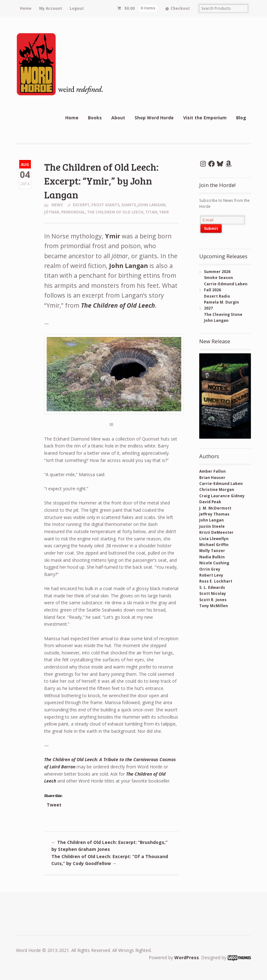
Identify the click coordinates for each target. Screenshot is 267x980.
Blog (241, 118)
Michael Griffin (214, 545)
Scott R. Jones (213, 600)
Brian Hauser (212, 478)
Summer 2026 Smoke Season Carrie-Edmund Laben (223, 278)
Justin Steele (212, 526)
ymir (164, 212)
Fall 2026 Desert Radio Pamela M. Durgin (219, 296)
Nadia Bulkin (212, 557)
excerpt (81, 205)
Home (26, 8)
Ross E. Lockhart (216, 581)
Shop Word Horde (154, 118)
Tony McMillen (214, 606)
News (57, 205)
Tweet (54, 804)
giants (129, 205)
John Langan (152, 205)
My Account (51, 8)
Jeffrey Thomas (214, 514)
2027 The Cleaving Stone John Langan (221, 314)
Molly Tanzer (212, 551)
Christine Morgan (217, 490)
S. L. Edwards (212, 587)
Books (95, 118)
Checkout (180, 8)
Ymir (113, 236)
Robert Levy (211, 575)
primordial (73, 212)
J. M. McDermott (215, 508)
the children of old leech (115, 212)
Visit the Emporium (205, 118)
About (118, 118)
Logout (77, 8)
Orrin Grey (210, 569)
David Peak (210, 502)
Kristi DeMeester (216, 532)
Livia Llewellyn (214, 539)
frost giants (105, 205)
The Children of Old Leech (118, 305)
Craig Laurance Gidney (222, 496)
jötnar (52, 212)
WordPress (187, 957)
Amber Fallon (212, 471)
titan (151, 212)
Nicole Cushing (214, 563)
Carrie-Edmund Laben (221, 484)
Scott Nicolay (213, 593)
